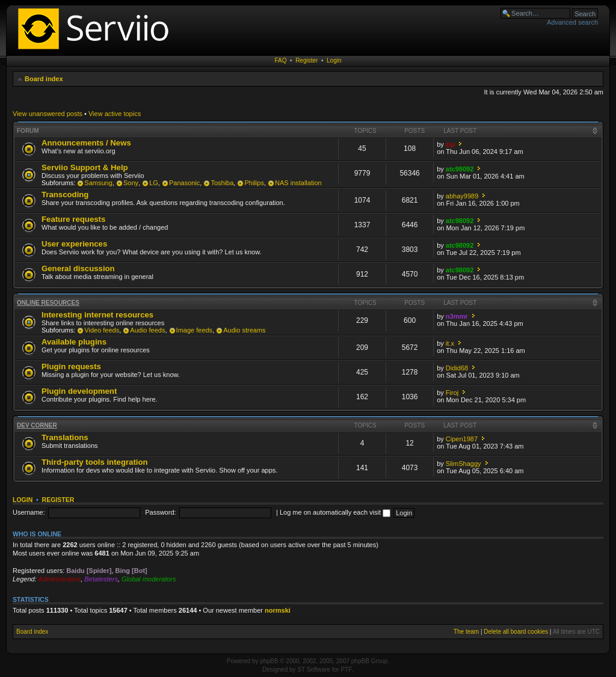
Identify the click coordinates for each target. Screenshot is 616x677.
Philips (254, 183)
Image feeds (195, 330)
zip (450, 144)
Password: (160, 512)
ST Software (314, 669)
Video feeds (102, 330)
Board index (44, 79)
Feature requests (73, 219)
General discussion (78, 268)
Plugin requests (71, 366)
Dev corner (37, 425)
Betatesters (101, 579)
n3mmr (457, 316)
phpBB (269, 661)
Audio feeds (147, 330)
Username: (29, 512)
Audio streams (244, 330)
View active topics (115, 114)
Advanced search (572, 22)
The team (466, 632)
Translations (65, 437)
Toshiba (222, 183)
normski (278, 610)
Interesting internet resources (97, 315)
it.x (450, 343)
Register (306, 60)
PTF (346, 669)
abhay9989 (462, 196)
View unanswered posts (48, 114)
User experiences (74, 244)
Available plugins (74, 342)
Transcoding (65, 195)
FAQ (281, 60)
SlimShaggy (464, 464)
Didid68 (457, 368)
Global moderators (149, 579)
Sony (131, 183)
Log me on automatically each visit (335, 512)
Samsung (98, 183)
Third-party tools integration (95, 462)
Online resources (48, 303)
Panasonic (184, 183)
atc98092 (460, 169)
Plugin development (79, 391)
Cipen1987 (462, 439)
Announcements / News (86, 143)
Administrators (60, 579)
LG (154, 183)
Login (334, 60)
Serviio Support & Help (85, 167)
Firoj (452, 393)
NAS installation (298, 183)
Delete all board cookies (516, 632)
